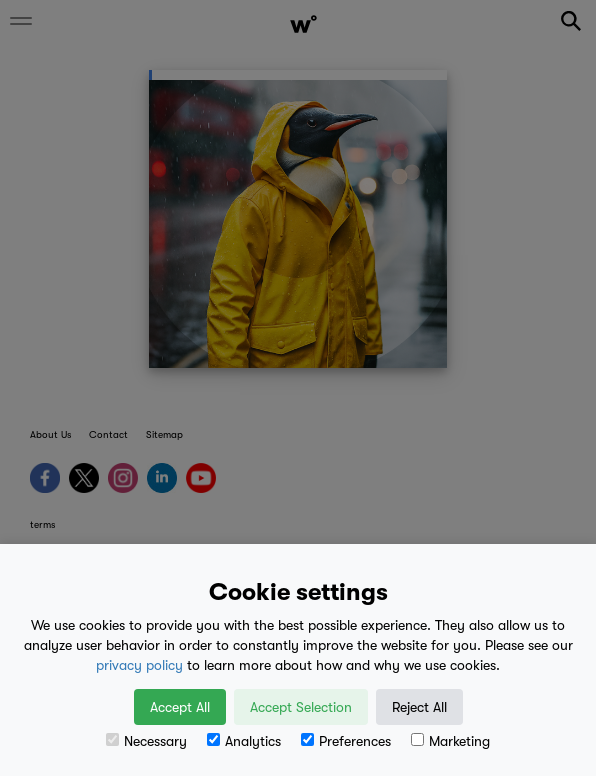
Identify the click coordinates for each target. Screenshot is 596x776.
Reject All (419, 707)
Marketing (450, 741)
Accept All (180, 707)
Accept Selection (301, 707)
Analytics (244, 741)
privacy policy (139, 665)
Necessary (146, 741)
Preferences (346, 741)
